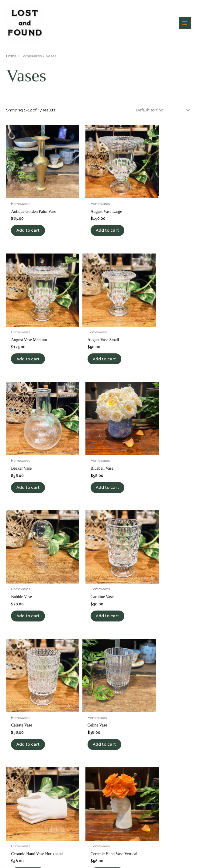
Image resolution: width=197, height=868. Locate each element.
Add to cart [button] (30, 214)
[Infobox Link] (98, 736)
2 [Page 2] (24, 623)
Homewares (31, 51)
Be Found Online (150, 856)
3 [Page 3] (37, 623)
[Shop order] (162, 105)
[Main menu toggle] (185, 21)
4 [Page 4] (50, 623)
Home (11, 51)
